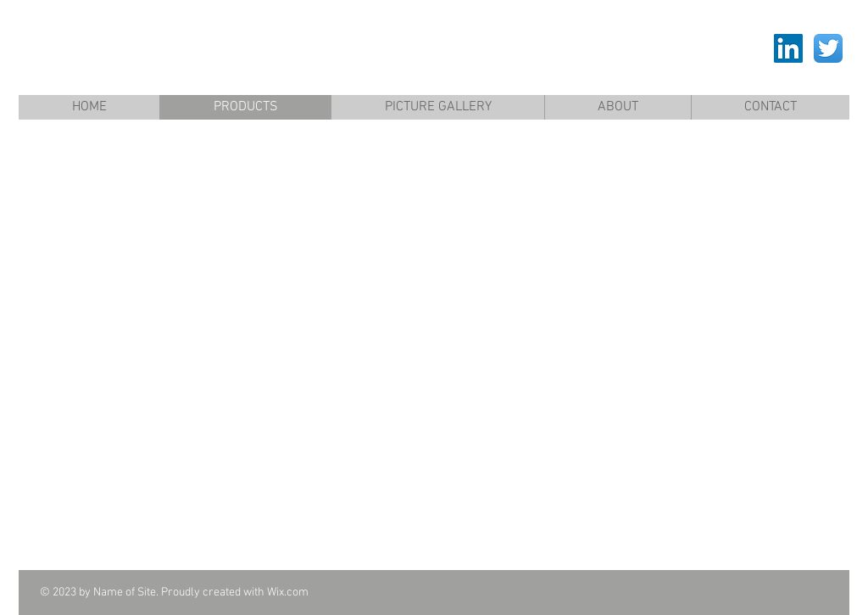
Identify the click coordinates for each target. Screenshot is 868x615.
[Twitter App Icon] (828, 48)
